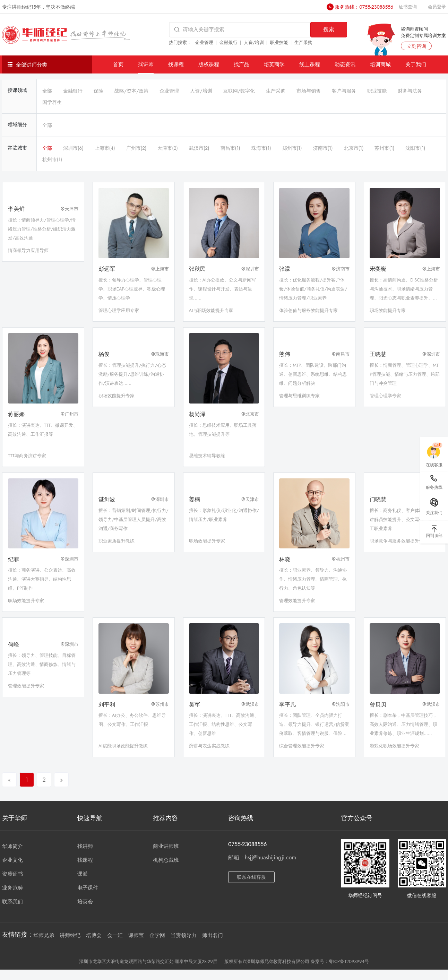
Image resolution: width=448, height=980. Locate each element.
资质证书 (12, 874)
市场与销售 (309, 91)
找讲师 (146, 64)
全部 (47, 91)
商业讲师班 (166, 846)
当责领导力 (184, 935)
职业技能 (279, 42)
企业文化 (12, 860)
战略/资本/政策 (131, 91)
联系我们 (12, 902)
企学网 (157, 935)
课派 (83, 874)
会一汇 (115, 935)
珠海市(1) (261, 148)
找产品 (242, 64)
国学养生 (52, 102)
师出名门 (213, 935)
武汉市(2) (199, 148)
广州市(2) (136, 148)
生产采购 (303, 42)
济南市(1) (323, 148)
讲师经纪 (70, 935)
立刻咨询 (416, 46)
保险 (98, 91)
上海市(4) (105, 148)
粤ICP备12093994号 (349, 961)
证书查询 (408, 7)
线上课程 (310, 64)
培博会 (94, 935)
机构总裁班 (166, 860)
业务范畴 (12, 888)
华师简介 (12, 846)
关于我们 (416, 64)
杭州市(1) (52, 159)
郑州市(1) (292, 148)
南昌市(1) (230, 148)
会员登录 (437, 7)
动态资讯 (345, 64)
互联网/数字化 (239, 91)
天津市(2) (168, 148)
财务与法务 (410, 91)
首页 (118, 64)
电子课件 (88, 888)
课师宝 (136, 935)
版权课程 (209, 64)
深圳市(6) (73, 148)
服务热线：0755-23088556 (364, 7)
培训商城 (380, 64)
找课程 (176, 64)
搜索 (329, 29)
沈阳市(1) (415, 148)
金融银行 (229, 42)
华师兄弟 (44, 935)
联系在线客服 (251, 877)
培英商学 (274, 64)
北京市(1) (354, 148)
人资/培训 (254, 42)
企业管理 (204, 42)
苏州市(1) (384, 148)
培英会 (85, 902)
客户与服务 (344, 91)
